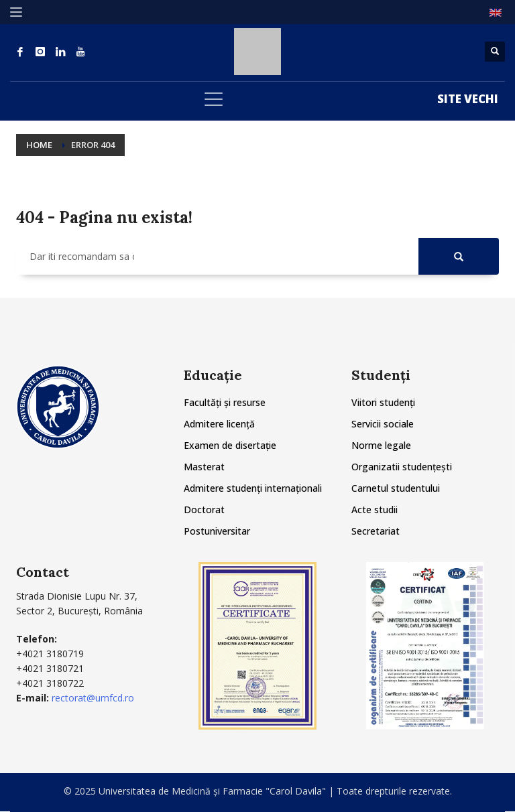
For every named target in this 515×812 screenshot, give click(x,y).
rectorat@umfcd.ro (93, 698)
